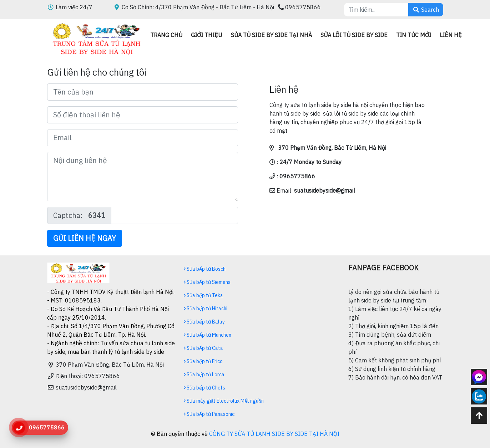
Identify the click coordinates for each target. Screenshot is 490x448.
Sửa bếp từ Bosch (205, 269)
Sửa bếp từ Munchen (208, 335)
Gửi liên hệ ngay (85, 238)
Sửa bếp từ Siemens (207, 282)
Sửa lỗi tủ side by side (354, 35)
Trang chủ (166, 35)
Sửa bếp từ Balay (204, 322)
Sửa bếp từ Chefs (204, 388)
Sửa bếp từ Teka (203, 295)
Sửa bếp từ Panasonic (209, 414)
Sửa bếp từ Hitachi (206, 309)
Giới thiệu (207, 35)
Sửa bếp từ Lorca (204, 375)
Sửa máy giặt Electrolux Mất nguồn (224, 401)
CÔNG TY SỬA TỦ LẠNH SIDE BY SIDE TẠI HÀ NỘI (274, 434)
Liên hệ (451, 35)
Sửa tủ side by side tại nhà (271, 35)
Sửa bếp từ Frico (203, 361)
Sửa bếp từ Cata (203, 348)
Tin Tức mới (414, 35)
